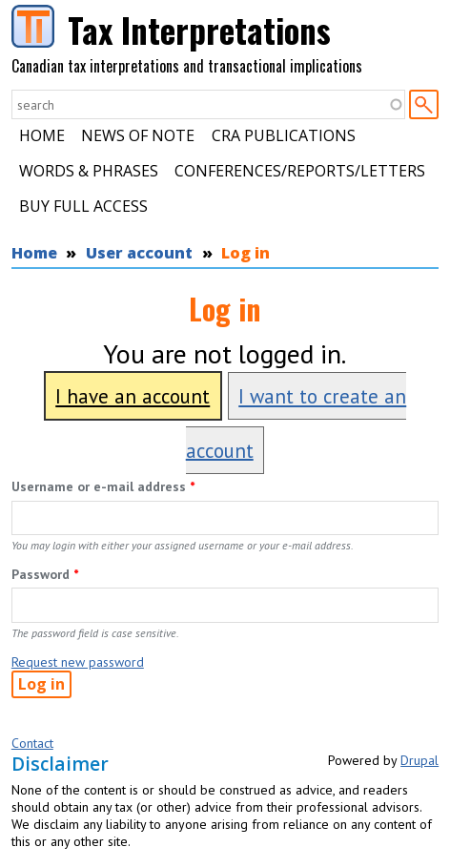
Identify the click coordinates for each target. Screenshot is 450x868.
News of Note (138, 135)
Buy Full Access (83, 206)
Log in (245, 253)
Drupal (419, 760)
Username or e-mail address (103, 486)
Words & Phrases (89, 171)
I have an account (133, 396)
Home (42, 135)
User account (139, 253)
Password (45, 574)
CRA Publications (284, 135)
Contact (32, 743)
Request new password (78, 662)
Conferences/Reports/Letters (300, 171)
